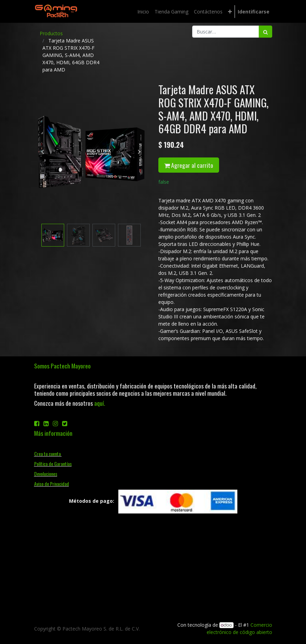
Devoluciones (46, 474)
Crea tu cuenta (48, 454)
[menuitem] (143, 12)
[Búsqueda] (265, 32)
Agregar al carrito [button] (189, 165)
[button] (230, 12)
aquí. (100, 403)
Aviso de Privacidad (52, 484)
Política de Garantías (53, 464)
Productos (51, 33)
